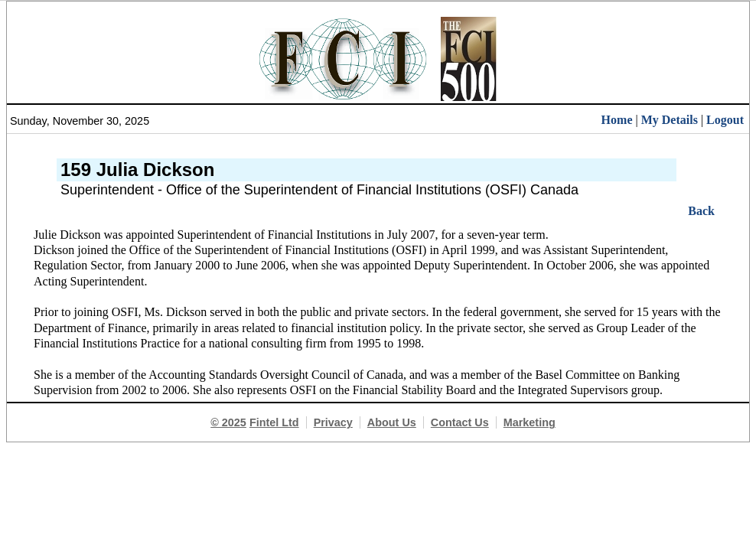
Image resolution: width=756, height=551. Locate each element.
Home (617, 120)
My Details (670, 120)
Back (701, 211)
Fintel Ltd (274, 422)
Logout (725, 120)
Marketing (530, 422)
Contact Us (460, 422)
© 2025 (228, 422)
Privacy (333, 422)
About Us (392, 422)
